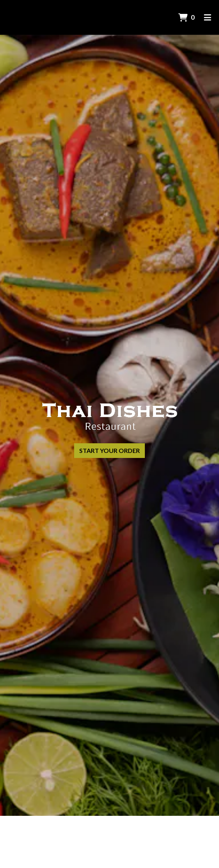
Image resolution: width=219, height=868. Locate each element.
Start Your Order (109, 450)
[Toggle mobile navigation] (208, 17)
